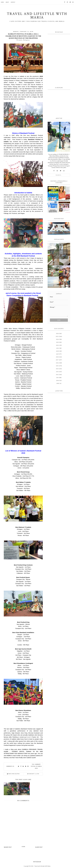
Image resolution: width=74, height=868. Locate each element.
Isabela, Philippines (24, 40)
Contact (13, 2)
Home (2, 2)
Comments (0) (10, 766)
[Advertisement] (59, 103)
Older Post (39, 847)
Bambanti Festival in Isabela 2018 (36, 766)
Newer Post (8, 847)
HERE (9, 756)
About (7, 2)
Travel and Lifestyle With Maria (42, 866)
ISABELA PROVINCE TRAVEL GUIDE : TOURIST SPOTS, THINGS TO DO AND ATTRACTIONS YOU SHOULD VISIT (23, 751)
